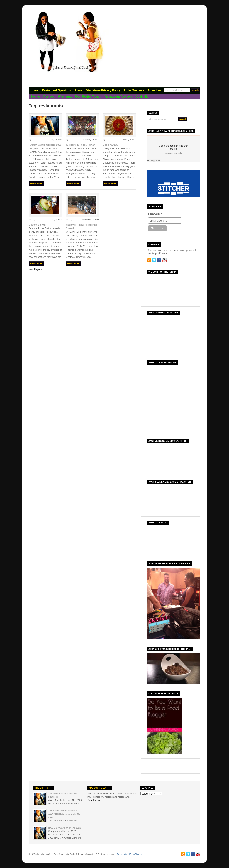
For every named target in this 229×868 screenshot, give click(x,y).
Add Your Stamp (98, 788)
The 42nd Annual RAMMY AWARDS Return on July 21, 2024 (64, 814)
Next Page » (35, 269)
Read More (36, 184)
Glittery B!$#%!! (38, 225)
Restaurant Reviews (118, 97)
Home (34, 90)
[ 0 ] (33, 140)
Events (35, 97)
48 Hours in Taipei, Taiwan (80, 145)
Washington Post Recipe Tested (80, 97)
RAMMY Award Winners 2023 (45, 145)
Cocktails (142, 97)
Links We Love (134, 90)
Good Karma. (110, 145)
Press (78, 90)
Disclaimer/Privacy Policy (103, 90)
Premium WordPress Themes (129, 854)
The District (42, 788)
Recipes (49, 97)
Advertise (154, 90)
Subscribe (155, 214)
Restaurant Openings (56, 90)
